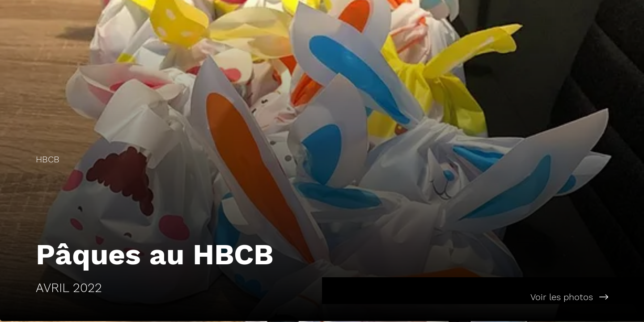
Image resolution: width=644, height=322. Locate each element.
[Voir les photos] (483, 297)
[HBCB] (161, 159)
